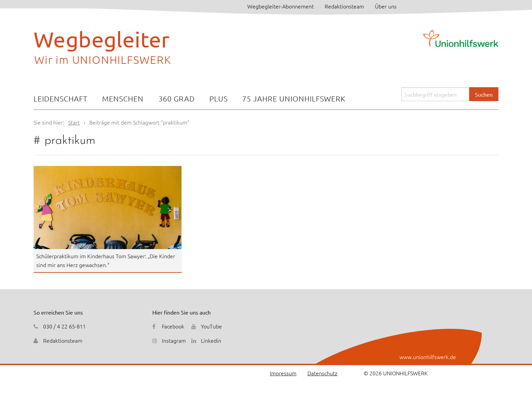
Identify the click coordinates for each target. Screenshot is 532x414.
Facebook (173, 326)
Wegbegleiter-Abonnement (281, 6)
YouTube (211, 326)
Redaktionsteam (344, 6)
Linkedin (211, 340)
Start (74, 122)
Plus (218, 98)
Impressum (283, 373)
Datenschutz (322, 373)
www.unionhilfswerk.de (428, 357)
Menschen (123, 98)
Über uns (386, 6)
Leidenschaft (61, 98)
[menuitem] (61, 99)
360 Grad (177, 98)
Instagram (174, 340)
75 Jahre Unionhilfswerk (294, 98)
